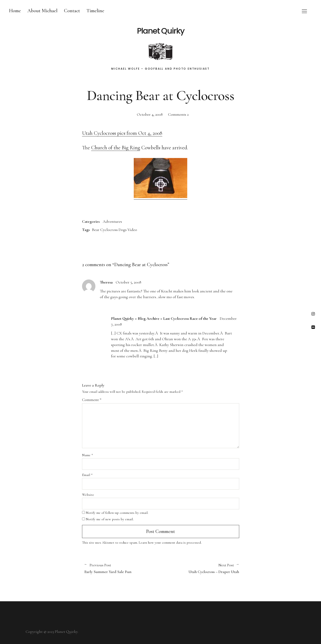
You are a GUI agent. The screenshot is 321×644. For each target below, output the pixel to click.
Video (132, 230)
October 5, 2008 (129, 282)
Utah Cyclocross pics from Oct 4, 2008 (122, 133)
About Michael (42, 11)
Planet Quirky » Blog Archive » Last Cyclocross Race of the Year (164, 318)
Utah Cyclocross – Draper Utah (200, 568)
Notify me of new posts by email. (110, 519)
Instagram (313, 314)
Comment (92, 400)
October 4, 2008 (150, 114)
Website (88, 495)
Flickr (313, 327)
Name (87, 455)
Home (15, 11)
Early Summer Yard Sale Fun (120, 568)
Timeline (95, 11)
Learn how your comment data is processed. (170, 543)
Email (87, 475)
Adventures (112, 221)
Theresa (106, 282)
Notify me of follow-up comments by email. (117, 513)
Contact (72, 11)
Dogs (123, 230)
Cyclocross (109, 230)
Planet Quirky (161, 31)
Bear (96, 230)
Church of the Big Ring (116, 148)
